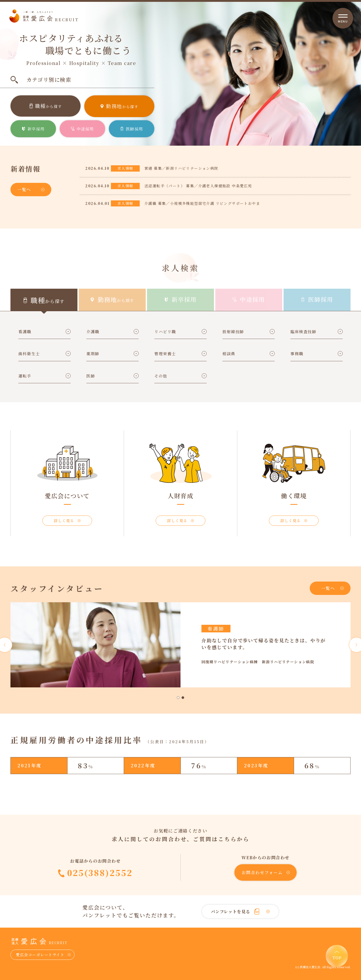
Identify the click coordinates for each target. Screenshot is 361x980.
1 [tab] (178, 698)
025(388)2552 (100, 873)
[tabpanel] (180, 645)
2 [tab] (183, 698)
